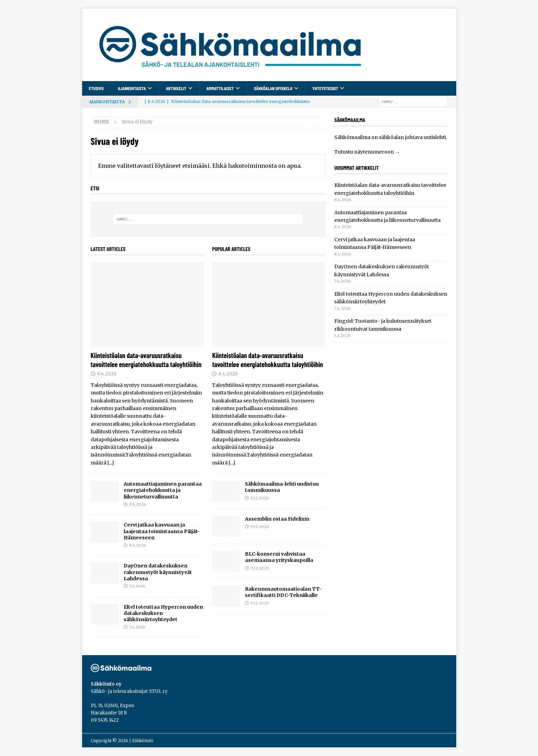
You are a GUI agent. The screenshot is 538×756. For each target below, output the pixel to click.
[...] (111, 463)
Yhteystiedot (325, 88)
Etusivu (96, 88)
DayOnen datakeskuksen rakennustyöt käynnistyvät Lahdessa (158, 572)
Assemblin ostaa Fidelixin (277, 519)
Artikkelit (176, 88)
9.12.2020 (260, 498)
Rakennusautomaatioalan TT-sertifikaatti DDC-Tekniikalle (283, 592)
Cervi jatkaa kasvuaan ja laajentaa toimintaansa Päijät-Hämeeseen (162, 531)
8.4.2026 (107, 374)
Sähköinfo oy (106, 684)
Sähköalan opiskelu (273, 88)
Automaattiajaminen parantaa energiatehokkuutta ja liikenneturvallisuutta (163, 490)
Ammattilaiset (220, 88)
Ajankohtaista (132, 88)
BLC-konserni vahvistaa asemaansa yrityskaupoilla (279, 557)
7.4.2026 (137, 586)
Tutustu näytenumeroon (364, 152)
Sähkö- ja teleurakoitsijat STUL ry (129, 691)
